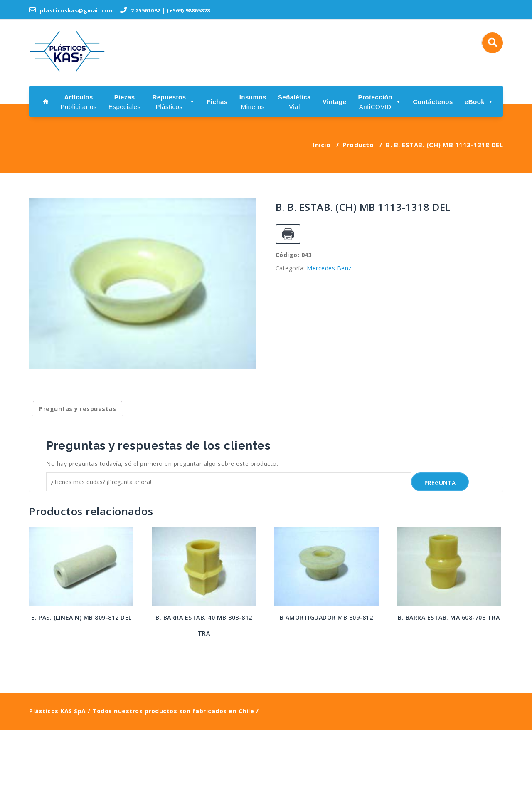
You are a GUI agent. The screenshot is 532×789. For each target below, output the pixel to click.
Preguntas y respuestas (78, 468)
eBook (479, 102)
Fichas (217, 102)
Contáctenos (433, 102)
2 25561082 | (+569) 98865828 (165, 10)
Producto (358, 145)
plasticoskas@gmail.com (71, 10)
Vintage (334, 102)
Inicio (321, 145)
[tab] (78, 468)
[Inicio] (46, 101)
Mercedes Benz (329, 268)
